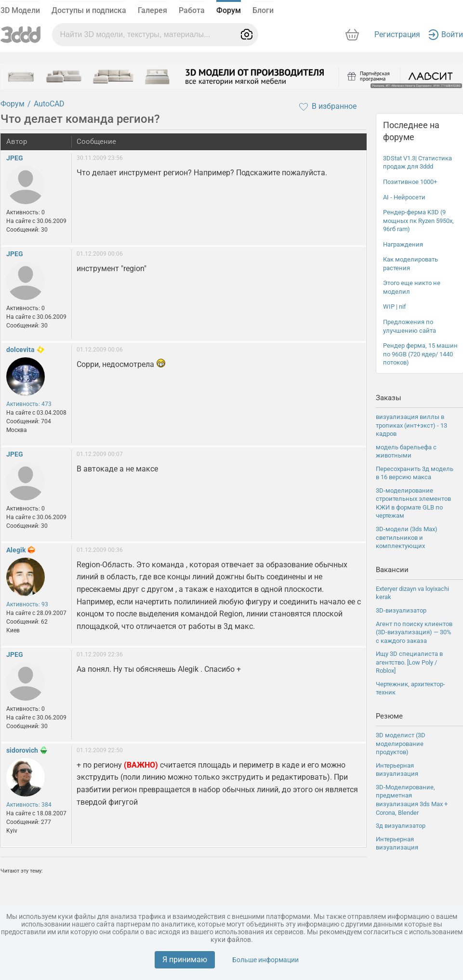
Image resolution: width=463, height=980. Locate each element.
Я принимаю (185, 960)
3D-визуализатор (401, 610)
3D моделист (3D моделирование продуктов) (401, 744)
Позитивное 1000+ (410, 182)
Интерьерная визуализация (397, 770)
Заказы (389, 398)
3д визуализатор (401, 826)
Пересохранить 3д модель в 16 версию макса (415, 473)
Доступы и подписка (89, 10)
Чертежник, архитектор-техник (410, 688)
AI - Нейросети (404, 197)
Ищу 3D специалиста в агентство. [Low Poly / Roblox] (409, 662)
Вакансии (392, 570)
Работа (192, 10)
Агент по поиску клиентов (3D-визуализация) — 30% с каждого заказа (414, 632)
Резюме (389, 716)
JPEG (15, 158)
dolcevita (20, 350)
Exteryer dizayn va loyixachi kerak (412, 593)
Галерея (152, 10)
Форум (229, 10)
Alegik (16, 550)
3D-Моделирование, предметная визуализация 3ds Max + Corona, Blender (412, 800)
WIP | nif (395, 307)
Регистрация (397, 34)
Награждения (403, 244)
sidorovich (22, 750)
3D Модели (20, 10)
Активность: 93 (27, 604)
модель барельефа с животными (406, 451)
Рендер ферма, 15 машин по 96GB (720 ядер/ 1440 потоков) (420, 354)
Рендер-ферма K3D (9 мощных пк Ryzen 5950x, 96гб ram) (418, 221)
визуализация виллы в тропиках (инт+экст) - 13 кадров (411, 425)
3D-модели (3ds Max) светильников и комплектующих (407, 537)
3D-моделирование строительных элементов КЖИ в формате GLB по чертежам (413, 503)
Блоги (263, 10)
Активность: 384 (29, 805)
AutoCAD (49, 104)
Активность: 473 (29, 404)
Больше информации (265, 960)
